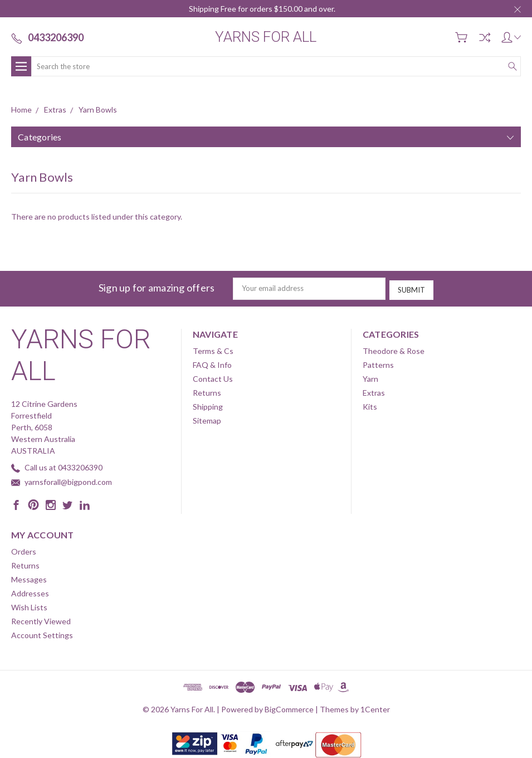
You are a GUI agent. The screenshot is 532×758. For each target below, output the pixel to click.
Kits (370, 405)
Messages (29, 578)
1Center (375, 708)
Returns (207, 391)
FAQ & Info (212, 363)
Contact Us (213, 377)
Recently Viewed (41, 619)
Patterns (378, 363)
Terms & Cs (213, 349)
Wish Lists (29, 606)
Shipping (208, 405)
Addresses (30, 592)
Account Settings (42, 633)
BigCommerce (289, 708)
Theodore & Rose (394, 349)
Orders (24, 550)
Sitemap (207, 419)
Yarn (370, 377)
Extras (374, 391)
